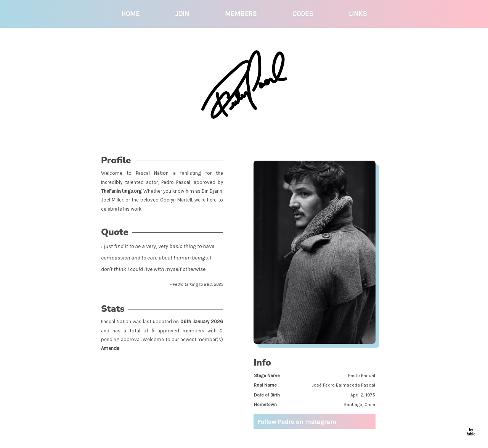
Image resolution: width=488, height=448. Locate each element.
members (241, 14)
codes (303, 14)
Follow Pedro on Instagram (297, 422)
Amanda (110, 348)
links (358, 14)
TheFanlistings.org (121, 191)
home (130, 14)
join (182, 14)
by (471, 432)
